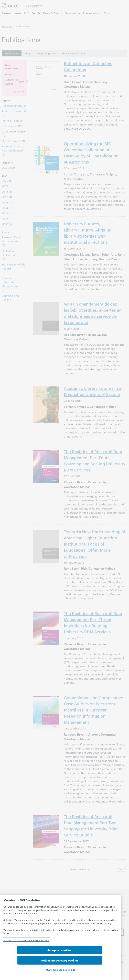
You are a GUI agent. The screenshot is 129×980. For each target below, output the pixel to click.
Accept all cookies (34, 960)
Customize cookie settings (61, 970)
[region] (61, 943)
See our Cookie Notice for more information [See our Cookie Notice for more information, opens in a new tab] (26, 950)
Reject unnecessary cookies (88, 960)
